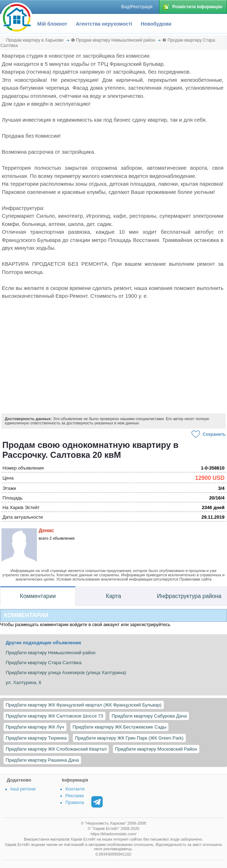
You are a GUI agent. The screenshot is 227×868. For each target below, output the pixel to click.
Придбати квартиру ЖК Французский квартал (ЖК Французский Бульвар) (84, 705)
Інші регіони (23, 789)
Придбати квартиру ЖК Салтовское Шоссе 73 (55, 716)
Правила (75, 802)
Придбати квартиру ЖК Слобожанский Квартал (56, 749)
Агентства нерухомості (104, 24)
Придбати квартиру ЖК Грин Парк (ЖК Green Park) (129, 738)
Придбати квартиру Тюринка (36, 738)
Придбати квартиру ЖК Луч (35, 727)
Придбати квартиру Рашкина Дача (42, 760)
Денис (46, 530)
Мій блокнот (52, 24)
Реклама (75, 796)
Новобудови (156, 24)
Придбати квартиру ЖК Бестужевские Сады (119, 727)
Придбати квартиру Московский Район (156, 749)
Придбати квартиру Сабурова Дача (149, 716)
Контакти (75, 789)
